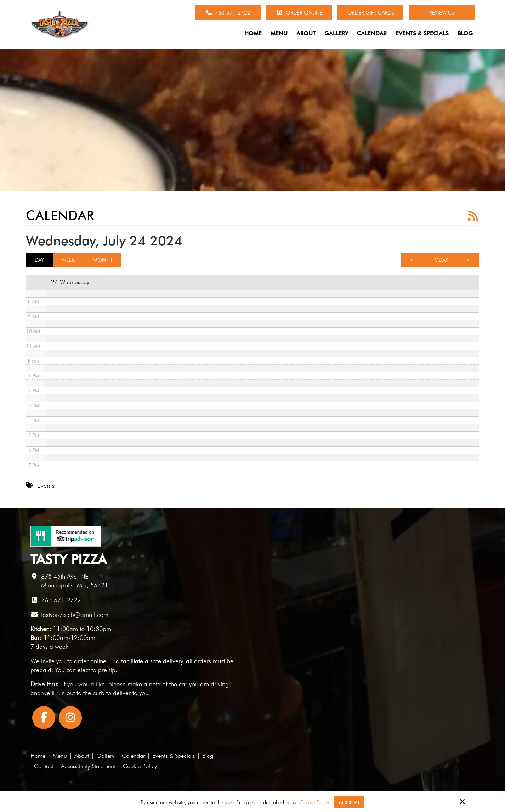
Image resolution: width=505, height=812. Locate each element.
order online (90, 661)
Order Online (299, 13)
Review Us (442, 13)
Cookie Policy (314, 802)
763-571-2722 (228, 13)
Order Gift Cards (371, 13)
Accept (349, 802)
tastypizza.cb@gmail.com (75, 615)
